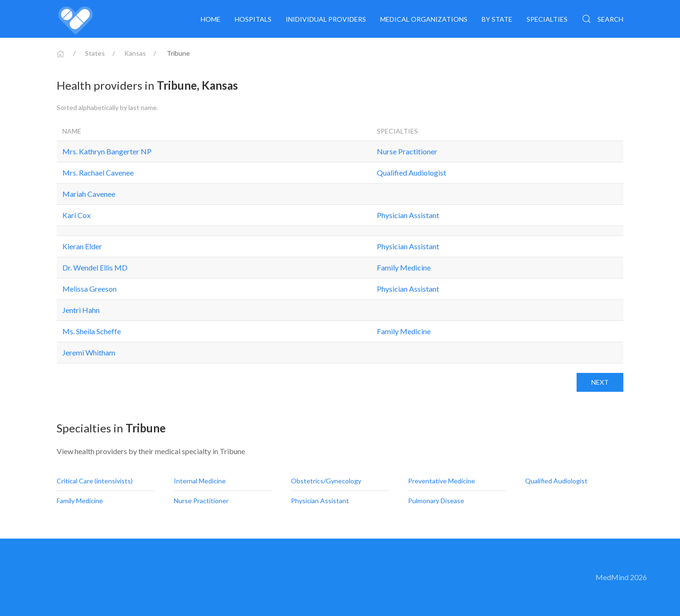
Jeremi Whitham (89, 352)
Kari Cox (76, 215)
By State (497, 19)
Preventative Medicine (442, 481)
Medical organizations (424, 19)
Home (211, 19)
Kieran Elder (82, 246)
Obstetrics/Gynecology (327, 481)
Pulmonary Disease (437, 501)
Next (600, 382)
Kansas (135, 53)
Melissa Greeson (89, 289)
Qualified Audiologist (412, 173)
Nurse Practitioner (407, 151)
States (95, 53)
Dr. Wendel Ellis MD (95, 267)
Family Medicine (404, 267)
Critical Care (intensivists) (95, 481)
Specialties (547, 19)
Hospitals (253, 19)
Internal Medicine (200, 481)
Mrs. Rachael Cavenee (98, 173)
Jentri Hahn (81, 310)
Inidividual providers (326, 19)
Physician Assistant (408, 215)
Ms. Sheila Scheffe (92, 331)
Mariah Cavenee (89, 194)
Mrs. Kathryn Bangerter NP (107, 151)
